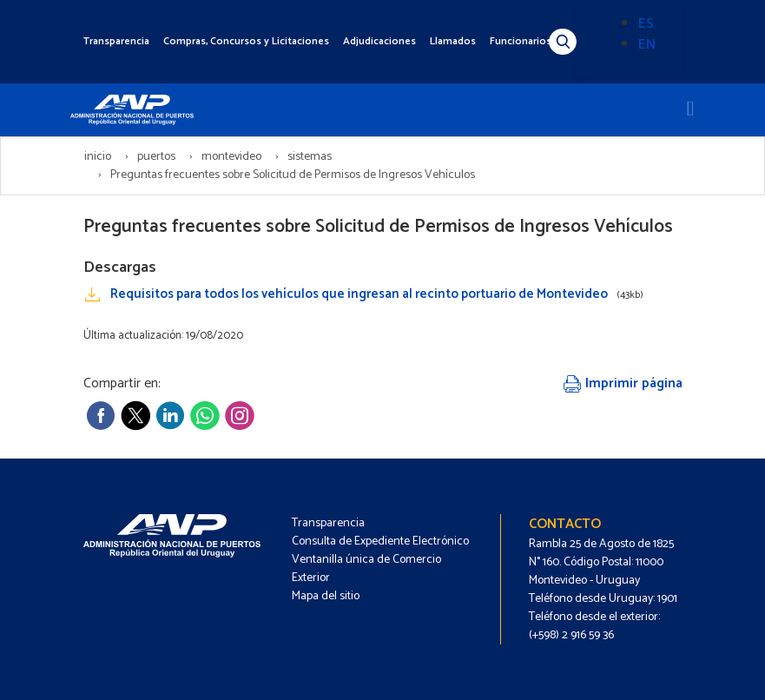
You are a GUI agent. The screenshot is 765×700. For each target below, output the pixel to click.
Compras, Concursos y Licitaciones (246, 41)
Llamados (453, 41)
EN (647, 45)
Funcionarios (521, 41)
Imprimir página (623, 383)
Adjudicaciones (379, 41)
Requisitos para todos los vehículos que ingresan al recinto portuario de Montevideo (377, 294)
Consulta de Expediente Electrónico (380, 542)
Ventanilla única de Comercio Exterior (366, 569)
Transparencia (116, 41)
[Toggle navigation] (691, 109)
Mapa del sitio (326, 596)
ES (646, 24)
